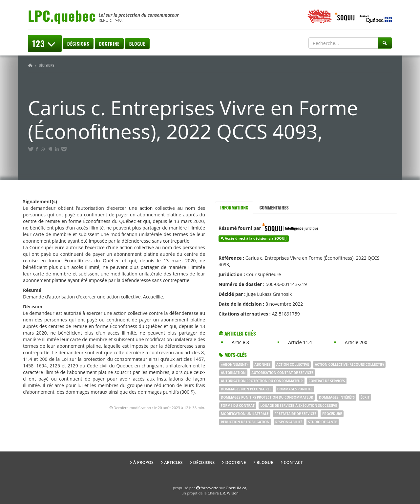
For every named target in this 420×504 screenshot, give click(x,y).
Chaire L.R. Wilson (223, 493)
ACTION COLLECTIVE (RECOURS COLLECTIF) (349, 364)
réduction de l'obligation (245, 422)
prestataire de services (295, 414)
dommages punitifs (295, 389)
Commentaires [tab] (274, 207)
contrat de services (327, 381)
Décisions (78, 44)
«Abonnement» (235, 364)
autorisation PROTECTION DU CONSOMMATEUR (262, 381)
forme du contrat (238, 405)
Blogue (137, 44)
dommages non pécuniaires (246, 389)
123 (45, 44)
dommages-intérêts (337, 397)
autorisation (233, 373)
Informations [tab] (234, 207)
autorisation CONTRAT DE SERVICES (282, 373)
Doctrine (109, 44)
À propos (143, 462)
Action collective (293, 364)
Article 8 (240, 342)
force (209, 488)
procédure (332, 414)
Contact (293, 462)
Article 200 (356, 342)
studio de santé (323, 422)
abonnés (262, 364)
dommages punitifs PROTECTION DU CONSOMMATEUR (267, 397)
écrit (365, 397)
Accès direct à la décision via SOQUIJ (256, 238)
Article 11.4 (300, 342)
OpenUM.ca (236, 488)
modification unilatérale (245, 414)
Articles (173, 462)
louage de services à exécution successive (299, 405)
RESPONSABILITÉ (289, 422)
